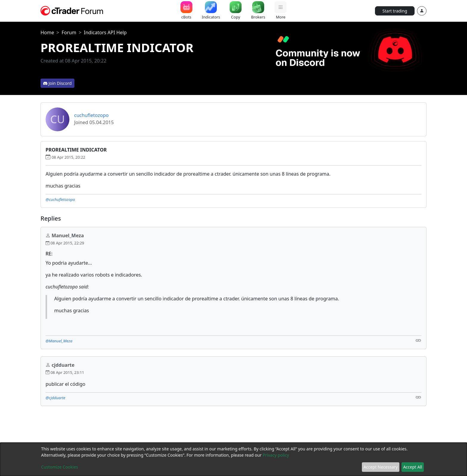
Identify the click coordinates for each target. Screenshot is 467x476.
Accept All (413, 467)
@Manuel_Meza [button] (59, 341)
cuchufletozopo (91, 115)
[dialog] (233, 459)
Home (47, 32)
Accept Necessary (381, 467)
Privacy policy (276, 455)
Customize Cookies (60, 467)
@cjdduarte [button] (55, 398)
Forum (69, 32)
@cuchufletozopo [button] (60, 199)
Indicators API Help (105, 32)
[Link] (418, 340)
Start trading (395, 11)
